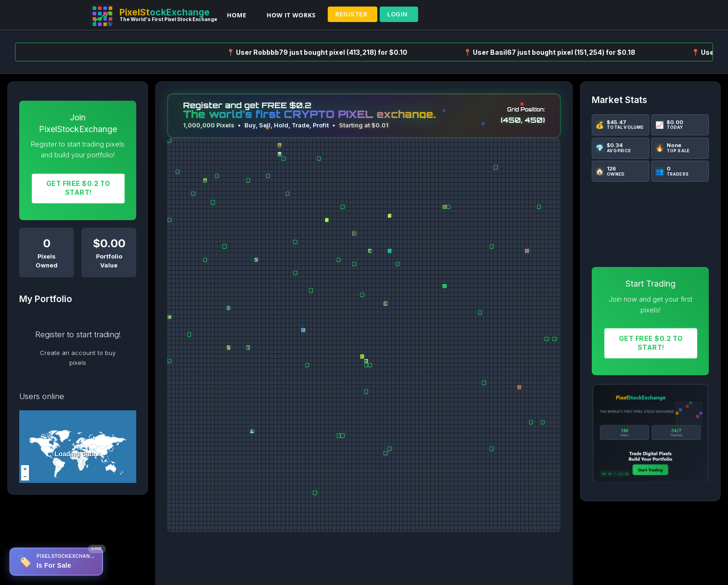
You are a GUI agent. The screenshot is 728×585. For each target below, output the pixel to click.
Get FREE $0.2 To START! (78, 188)
